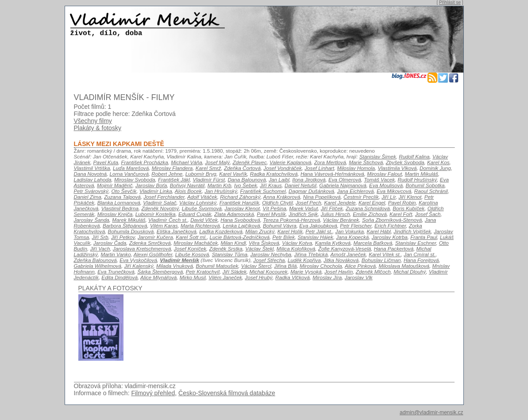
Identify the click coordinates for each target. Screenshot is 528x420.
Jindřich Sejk (303, 214)
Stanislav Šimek (378, 156)
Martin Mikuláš (422, 174)
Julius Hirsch (335, 214)
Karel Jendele (340, 202)
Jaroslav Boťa (151, 185)
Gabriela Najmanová (343, 185)
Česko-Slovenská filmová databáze (227, 393)
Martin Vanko (116, 254)
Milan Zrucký (260, 231)
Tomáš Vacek (379, 179)
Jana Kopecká (352, 237)
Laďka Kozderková (221, 231)
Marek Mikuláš (129, 220)
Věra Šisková (264, 243)
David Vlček (204, 220)
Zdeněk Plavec (249, 162)
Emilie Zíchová (370, 214)
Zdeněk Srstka (226, 249)
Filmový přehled (153, 393)
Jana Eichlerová (356, 191)
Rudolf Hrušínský (418, 179)
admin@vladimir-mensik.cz (432, 412)
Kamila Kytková (333, 243)
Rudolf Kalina (414, 156)
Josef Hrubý (258, 277)
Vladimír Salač (160, 202)
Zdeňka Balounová (95, 260)
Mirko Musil (193, 277)
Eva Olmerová (345, 179)
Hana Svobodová (240, 220)
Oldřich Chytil (277, 202)
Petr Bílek (284, 237)
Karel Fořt (401, 214)
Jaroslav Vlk (359, 277)
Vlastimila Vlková (397, 168)
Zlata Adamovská (234, 214)
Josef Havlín (339, 272)
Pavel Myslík (271, 214)
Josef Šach (428, 214)
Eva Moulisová (386, 185)
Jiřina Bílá (285, 266)
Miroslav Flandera (172, 168)
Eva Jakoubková (318, 225)
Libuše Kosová (192, 254)
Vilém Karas (164, 225)
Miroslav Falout (384, 174)
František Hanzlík (239, 202)
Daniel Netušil (301, 185)
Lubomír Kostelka (156, 214)
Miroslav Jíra (327, 277)
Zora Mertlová (330, 162)
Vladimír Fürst (209, 179)
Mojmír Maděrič (115, 185)
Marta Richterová (200, 225)
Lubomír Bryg (201, 174)
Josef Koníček (190, 249)
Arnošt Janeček (348, 254)
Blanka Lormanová (119, 202)
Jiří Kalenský (139, 266)
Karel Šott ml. (191, 237)
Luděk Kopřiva (304, 260)
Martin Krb (220, 185)
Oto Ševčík (124, 191)
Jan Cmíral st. (420, 254)
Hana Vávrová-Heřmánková (332, 174)
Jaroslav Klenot (242, 208)
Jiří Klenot (410, 197)
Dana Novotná (91, 174)
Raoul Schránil (431, 191)
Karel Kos (438, 162)
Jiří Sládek (235, 272)
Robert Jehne (167, 174)
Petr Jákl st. (319, 231)
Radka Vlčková (293, 277)
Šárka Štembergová (160, 272)
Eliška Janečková (177, 231)
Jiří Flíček (332, 208)
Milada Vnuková (175, 266)
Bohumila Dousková (131, 231)
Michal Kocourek (268, 272)
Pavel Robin (402, 202)
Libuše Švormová (202, 208)
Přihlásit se (450, 2)
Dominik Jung (435, 168)
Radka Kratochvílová (274, 174)
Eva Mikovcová (394, 191)
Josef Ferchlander (164, 197)
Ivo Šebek (246, 185)
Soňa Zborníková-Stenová (392, 220)
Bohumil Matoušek (217, 266)
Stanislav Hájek (316, 237)
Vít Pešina (275, 208)
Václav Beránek (341, 220)
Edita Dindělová (119, 277)
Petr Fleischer (356, 225)
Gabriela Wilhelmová (98, 266)
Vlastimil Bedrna (120, 208)
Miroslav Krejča (115, 214)
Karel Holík (290, 231)
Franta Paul (424, 237)
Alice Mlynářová (158, 277)
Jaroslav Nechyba (271, 254)
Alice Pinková (360, 266)
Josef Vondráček (282, 168)
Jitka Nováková (341, 260)
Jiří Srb (100, 237)
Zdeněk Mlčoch (373, 272)
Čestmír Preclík (361, 197)
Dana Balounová (247, 179)
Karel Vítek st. (385, 254)
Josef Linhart (319, 168)
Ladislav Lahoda (93, 179)
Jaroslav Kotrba (390, 237)
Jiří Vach (100, 249)
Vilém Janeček (225, 277)
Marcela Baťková (373, 243)
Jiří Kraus (271, 185)
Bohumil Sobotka (425, 185)
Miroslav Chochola (321, 266)
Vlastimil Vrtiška (92, 168)
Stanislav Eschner (416, 243)
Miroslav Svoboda (135, 179)
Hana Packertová (394, 249)
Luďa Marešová (131, 168)
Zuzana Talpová (122, 197)
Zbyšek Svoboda (405, 162)
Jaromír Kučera (155, 237)
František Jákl (174, 179)
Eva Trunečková (116, 272)
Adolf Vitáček (202, 197)
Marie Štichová (366, 162)
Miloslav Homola (356, 168)
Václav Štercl (256, 266)
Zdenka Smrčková (150, 243)
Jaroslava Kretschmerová (142, 249)
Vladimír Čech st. (168, 220)
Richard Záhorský (240, 197)
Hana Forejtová (421, 260)
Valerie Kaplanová (290, 162)
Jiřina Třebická (311, 254)
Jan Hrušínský (221, 191)
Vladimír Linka (156, 191)
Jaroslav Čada (110, 243)
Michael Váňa (187, 162)
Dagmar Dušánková (311, 191)
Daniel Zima (88, 197)
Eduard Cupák (195, 214)
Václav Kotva (297, 243)
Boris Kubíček (409, 208)
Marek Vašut (303, 208)
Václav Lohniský (198, 202)
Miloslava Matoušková (404, 266)
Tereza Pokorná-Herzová (291, 220)
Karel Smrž (208, 168)
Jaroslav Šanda (92, 220)
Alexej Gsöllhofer (153, 254)
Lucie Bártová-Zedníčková (240, 237)
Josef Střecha (269, 260)
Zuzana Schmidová (368, 208)
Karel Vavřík (233, 174)
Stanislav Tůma (230, 254)
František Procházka (144, 162)
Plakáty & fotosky (98, 128)
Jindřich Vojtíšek (412, 231)
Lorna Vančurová (129, 174)
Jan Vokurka (350, 231)
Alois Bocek (188, 191)
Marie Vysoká (306, 272)
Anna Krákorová (282, 197)
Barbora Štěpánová (125, 225)
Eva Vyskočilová (138, 260)
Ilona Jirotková (309, 179)
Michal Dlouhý (410, 272)
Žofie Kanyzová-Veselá (345, 249)
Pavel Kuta (106, 162)
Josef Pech (308, 202)
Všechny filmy (93, 121)
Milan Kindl (233, 243)
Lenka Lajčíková (241, 225)
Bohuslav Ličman (381, 260)
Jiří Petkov (123, 237)
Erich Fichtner (390, 225)
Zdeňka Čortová (242, 168)
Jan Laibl (279, 179)
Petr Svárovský (91, 191)
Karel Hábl (378, 231)
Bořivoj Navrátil (187, 185)
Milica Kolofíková (296, 249)
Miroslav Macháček (196, 243)
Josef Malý (217, 162)
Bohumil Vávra (280, 225)
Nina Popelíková (322, 197)
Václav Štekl (259, 249)
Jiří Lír (389, 197)
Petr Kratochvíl (203, 272)
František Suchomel (263, 191)
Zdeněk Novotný (160, 208)
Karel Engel (372, 202)
